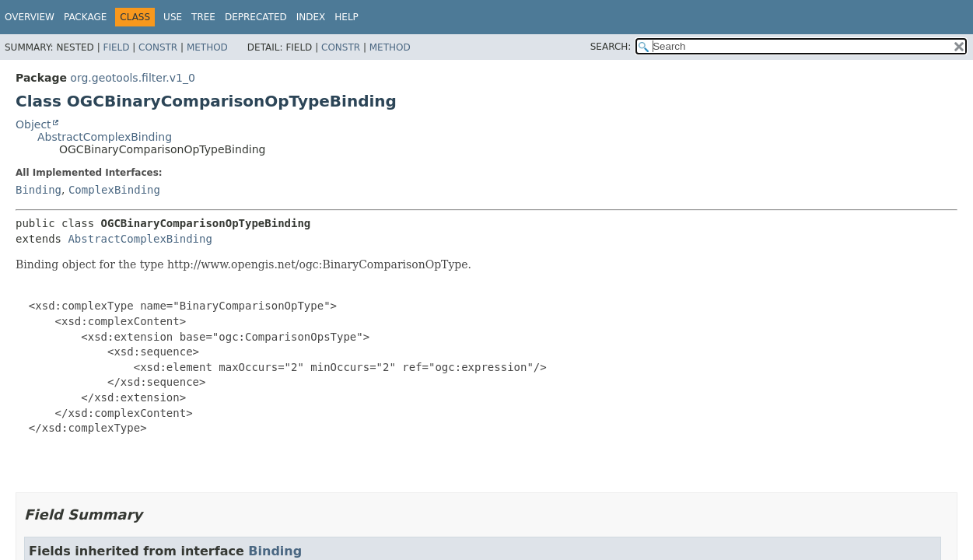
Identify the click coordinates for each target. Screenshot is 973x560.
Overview (30, 17)
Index (311, 17)
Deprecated (256, 17)
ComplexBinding (114, 190)
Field (116, 47)
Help (346, 17)
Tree (203, 17)
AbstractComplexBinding (105, 137)
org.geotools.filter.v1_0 (133, 78)
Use (173, 17)
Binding (38, 190)
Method (207, 47)
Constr (158, 47)
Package (85, 17)
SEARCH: (611, 47)
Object (33, 124)
